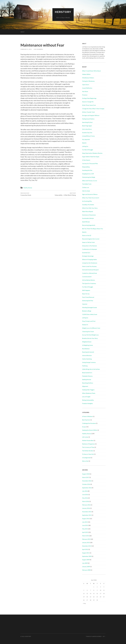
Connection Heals (26, 194)
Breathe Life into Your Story (90, 338)
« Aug (84, 603)
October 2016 (86, 484)
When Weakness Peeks (89, 393)
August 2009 (86, 560)
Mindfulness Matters (88, 78)
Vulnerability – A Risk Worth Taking (65, 194)
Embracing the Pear (88, 301)
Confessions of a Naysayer (90, 249)
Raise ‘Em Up (86, 294)
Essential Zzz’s (86, 253)
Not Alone (85, 91)
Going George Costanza (89, 362)
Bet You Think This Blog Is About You (93, 229)
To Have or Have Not (88, 454)
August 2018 (86, 474)
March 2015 (86, 536)
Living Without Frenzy (88, 136)
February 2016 (86, 505)
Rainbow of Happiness (88, 444)
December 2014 (87, 546)
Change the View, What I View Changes (93, 109)
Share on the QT (87, 235)
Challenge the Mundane (89, 423)
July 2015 (85, 522)
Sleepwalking (86, 167)
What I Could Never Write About (91, 71)
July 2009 (85, 563)
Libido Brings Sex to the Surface (91, 369)
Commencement (87, 277)
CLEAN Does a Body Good (90, 314)
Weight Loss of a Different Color (91, 328)
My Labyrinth (86, 139)
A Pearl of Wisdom (87, 416)
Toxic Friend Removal (88, 297)
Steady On (85, 325)
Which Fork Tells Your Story (90, 208)
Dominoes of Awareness (89, 215)
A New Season (86, 160)
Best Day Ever (86, 420)
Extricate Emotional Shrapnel (90, 270)
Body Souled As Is (87, 373)
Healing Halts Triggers (88, 390)
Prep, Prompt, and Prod (89, 321)
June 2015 (85, 525)
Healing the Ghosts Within (90, 430)
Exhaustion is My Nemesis (90, 246)
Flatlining (85, 366)
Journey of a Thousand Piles (90, 163)
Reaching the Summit (88, 352)
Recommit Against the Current (91, 239)
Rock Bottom (86, 349)
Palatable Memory (87, 376)
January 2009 (86, 567)
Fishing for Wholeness (88, 81)
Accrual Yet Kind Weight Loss (90, 335)
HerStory (63, 12)
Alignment (85, 386)
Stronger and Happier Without (91, 115)
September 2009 (87, 556)
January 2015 (86, 542)
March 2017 (86, 477)
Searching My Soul (87, 122)
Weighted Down (87, 342)
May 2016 (85, 498)
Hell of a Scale (86, 191)
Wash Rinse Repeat (88, 211)
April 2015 (85, 532)
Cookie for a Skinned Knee (90, 273)
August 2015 (86, 519)
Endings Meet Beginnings (89, 98)
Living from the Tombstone (90, 263)
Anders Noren (97, 636)
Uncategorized (86, 458)
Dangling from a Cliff (88, 174)
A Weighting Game (87, 345)
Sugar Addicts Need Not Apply (91, 157)
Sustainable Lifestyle (88, 218)
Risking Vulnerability (88, 400)
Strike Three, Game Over (89, 105)
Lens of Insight (86, 397)
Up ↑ (104, 636)
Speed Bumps (86, 222)
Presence (85, 95)
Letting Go (85, 146)
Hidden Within (86, 74)
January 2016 (86, 508)
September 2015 (87, 515)
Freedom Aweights (87, 403)
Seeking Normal (87, 379)
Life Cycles (85, 437)
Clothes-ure (86, 187)
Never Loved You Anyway (89, 266)
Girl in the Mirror (87, 129)
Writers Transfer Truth (88, 112)
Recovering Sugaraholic (89, 225)
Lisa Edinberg (38, 49)
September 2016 (87, 488)
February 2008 (86, 570)
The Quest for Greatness (89, 283)
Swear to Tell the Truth (88, 242)
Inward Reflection (87, 88)
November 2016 (87, 481)
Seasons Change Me (88, 102)
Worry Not (85, 461)
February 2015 (86, 539)
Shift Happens (86, 290)
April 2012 (85, 549)
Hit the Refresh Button (89, 280)
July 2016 (85, 491)
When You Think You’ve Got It (91, 198)
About (23, 32)
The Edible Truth (87, 184)
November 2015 (87, 512)
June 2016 (85, 494)
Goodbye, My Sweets (88, 205)
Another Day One (87, 133)
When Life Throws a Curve (90, 181)
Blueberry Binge (87, 311)
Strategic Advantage (88, 256)
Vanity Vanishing (87, 359)
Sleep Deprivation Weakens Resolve (92, 153)
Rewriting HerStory (88, 383)
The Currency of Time (88, 447)
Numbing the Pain (87, 170)
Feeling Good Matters (88, 119)
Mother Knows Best (88, 440)
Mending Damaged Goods (90, 307)
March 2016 (86, 501)
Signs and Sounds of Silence (90, 194)
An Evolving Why (87, 201)
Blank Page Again (87, 126)
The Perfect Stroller (88, 451)
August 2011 (86, 553)
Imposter (85, 304)
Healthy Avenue (28, 188)
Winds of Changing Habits (90, 259)
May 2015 (85, 529)
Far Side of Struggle (88, 150)
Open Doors (86, 85)
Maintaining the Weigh (89, 177)
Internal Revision (87, 355)
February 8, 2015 (26, 49)
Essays (84, 427)
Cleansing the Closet (88, 331)
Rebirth (84, 143)
